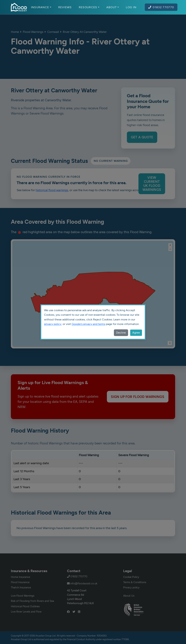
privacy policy (53, 324)
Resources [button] (89, 7)
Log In (131, 7)
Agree (136, 333)
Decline (121, 333)
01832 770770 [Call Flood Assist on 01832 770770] (161, 7)
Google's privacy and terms (88, 324)
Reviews (65, 7)
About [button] (113, 7)
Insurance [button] (41, 7)
